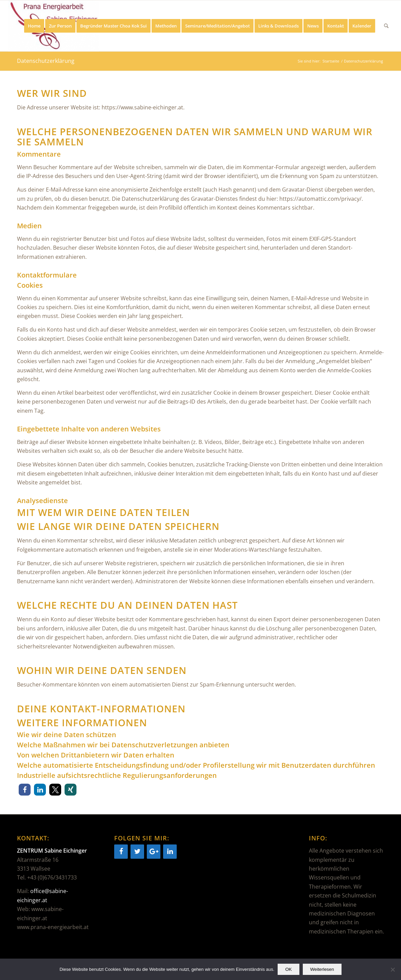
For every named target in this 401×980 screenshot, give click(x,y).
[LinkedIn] (170, 852)
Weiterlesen (322, 969)
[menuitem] (34, 26)
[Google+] (154, 852)
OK (288, 969)
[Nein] (393, 969)
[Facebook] (121, 852)
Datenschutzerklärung (46, 61)
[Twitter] (137, 852)
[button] (25, 790)
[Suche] (386, 26)
